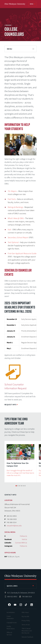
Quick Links (12, 584)
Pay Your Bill (25, 614)
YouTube (15, 602)
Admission (8, 25)
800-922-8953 (12, 594)
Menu (32, 4)
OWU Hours (25, 610)
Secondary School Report (18, 238)
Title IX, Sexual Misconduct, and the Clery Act (27, 628)
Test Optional (13, 242)
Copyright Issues (12, 620)
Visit (9, 230)
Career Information (10, 615)
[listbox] (21, 583)
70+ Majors (12, 191)
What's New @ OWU (16, 218)
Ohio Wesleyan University (15, 4)
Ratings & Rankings (15, 207)
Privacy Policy (26, 618)
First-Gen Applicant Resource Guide (22, 254)
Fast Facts (12, 199)
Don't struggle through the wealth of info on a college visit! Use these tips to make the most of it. (20, 473)
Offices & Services (9, 631)
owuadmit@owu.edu (14, 523)
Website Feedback (27, 635)
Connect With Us (21, 540)
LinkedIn (32, 602)
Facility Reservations (11, 625)
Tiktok (26, 602)
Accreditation (11, 610)
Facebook (9, 602)
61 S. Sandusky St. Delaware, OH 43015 (21, 590)
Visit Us (24, 537)
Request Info (10, 405)
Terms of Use (26, 622)
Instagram (21, 602)
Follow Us (23, 534)
